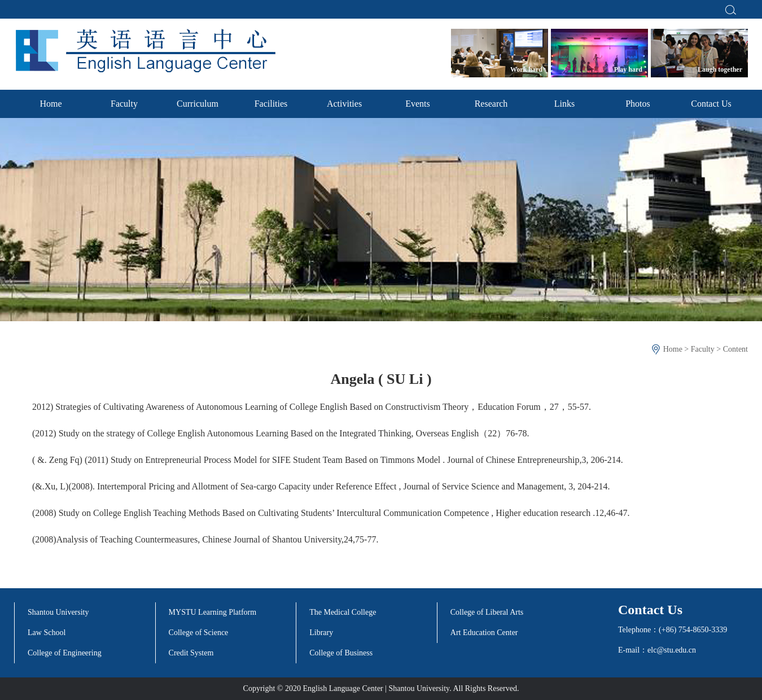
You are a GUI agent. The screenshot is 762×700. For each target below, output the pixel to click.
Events (418, 104)
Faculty (124, 104)
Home (51, 104)
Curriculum (198, 104)
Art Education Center (484, 633)
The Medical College (343, 612)
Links (564, 104)
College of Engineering (65, 653)
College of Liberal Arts (487, 612)
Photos (638, 104)
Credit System (191, 653)
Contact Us (711, 104)
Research (491, 104)
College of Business (341, 653)
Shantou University (58, 612)
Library (321, 633)
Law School (47, 633)
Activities (344, 104)
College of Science (199, 633)
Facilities (271, 104)
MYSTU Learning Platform (213, 612)
